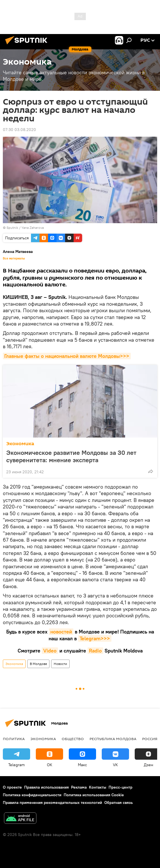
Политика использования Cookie (94, 795)
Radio (95, 651)
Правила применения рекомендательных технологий (52, 802)
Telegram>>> (95, 638)
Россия (150, 739)
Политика (14, 739)
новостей (61, 632)
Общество (73, 739)
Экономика (20, 444)
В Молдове (38, 664)
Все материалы (14, 258)
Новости (60, 664)
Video (50, 651)
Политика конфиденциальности (32, 795)
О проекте (12, 787)
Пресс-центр (120, 787)
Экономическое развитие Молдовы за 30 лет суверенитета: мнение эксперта (71, 456)
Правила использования (46, 787)
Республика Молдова (113, 739)
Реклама (79, 787)
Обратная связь (119, 802)
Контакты (98, 787)
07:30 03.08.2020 (19, 130)
